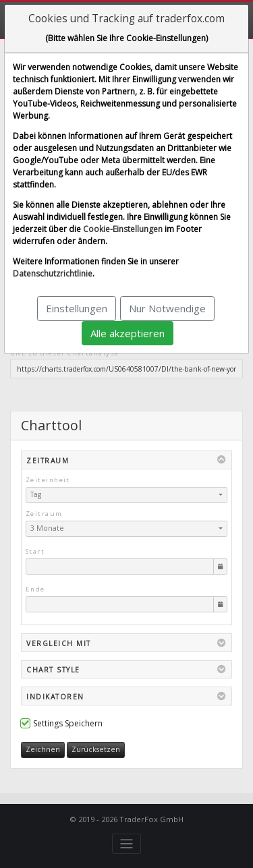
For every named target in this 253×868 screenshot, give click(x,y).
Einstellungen (77, 308)
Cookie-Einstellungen (123, 229)
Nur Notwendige (167, 308)
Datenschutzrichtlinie (53, 273)
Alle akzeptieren (128, 333)
